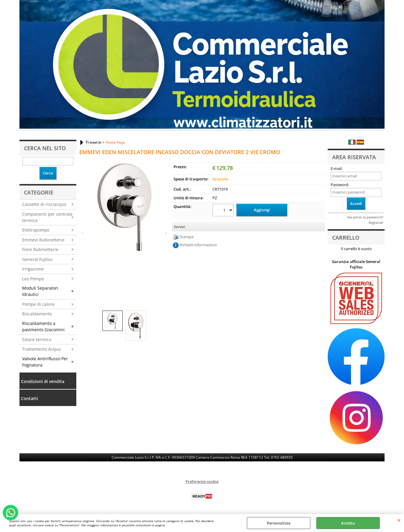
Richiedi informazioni (198, 245)
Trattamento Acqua (41, 349)
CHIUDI (399, 520)
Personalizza (279, 523)
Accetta (348, 523)
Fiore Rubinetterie (40, 249)
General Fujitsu (37, 259)
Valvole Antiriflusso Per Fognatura (45, 362)
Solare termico (37, 339)
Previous (83, 233)
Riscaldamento (37, 314)
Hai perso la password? (365, 217)
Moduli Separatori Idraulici (40, 291)
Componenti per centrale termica (47, 217)
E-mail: (337, 168)
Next (165, 233)
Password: (340, 185)
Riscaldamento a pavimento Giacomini (43, 326)
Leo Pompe (33, 279)
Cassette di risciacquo (44, 204)
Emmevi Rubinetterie (43, 240)
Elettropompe (36, 230)
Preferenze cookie (202, 481)
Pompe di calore (38, 304)
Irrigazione (33, 269)
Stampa (186, 237)
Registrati (376, 222)
